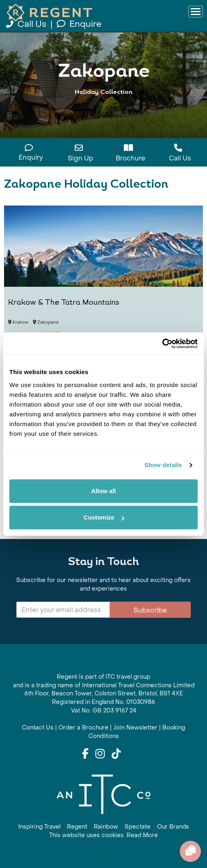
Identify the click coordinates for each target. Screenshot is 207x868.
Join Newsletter (135, 728)
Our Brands (173, 827)
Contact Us (38, 728)
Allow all (104, 491)
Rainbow (106, 827)
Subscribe (150, 610)
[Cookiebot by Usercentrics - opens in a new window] (162, 344)
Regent (77, 827)
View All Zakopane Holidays (104, 109)
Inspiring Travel (39, 827)
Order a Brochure (83, 728)
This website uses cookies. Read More (103, 835)
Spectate (138, 827)
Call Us (27, 24)
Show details (163, 465)
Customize (104, 517)
